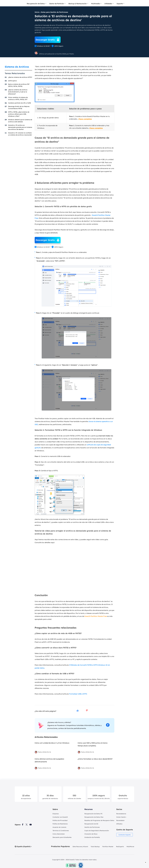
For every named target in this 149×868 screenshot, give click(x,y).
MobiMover (130, 847)
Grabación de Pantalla (92, 837)
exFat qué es (12, 81)
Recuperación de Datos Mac (94, 817)
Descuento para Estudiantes (62, 837)
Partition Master (108, 847)
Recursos (89, 809)
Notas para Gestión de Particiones (54, 12)
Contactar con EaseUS (60, 817)
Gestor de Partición (57, 4)
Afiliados (119, 824)
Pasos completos (85, 119)
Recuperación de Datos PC (93, 814)
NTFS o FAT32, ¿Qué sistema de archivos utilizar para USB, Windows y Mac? (19, 114)
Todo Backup (95, 847)
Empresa (56, 814)
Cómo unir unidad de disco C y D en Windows (52, 743)
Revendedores (121, 814)
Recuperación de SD (91, 824)
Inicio (37, 12)
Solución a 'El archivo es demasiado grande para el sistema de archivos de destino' (20, 127)
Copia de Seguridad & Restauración (97, 831)
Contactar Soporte (125, 835)
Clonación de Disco (91, 834)
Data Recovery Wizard (80, 847)
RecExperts (120, 847)
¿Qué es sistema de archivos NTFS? (20, 77)
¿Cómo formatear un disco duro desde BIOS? (95, 759)
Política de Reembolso (60, 824)
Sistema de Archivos (17, 67)
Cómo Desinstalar (59, 834)
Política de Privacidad (60, 820)
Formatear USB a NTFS (78, 694)
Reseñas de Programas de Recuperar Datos (99, 820)
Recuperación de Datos (36, 4)
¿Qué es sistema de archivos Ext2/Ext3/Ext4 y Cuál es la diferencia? (18, 92)
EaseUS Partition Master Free (96, 616)
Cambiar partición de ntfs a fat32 (20, 103)
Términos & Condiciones (61, 831)
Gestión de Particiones (92, 827)
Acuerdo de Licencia (59, 827)
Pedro (72, 54)
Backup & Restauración (78, 4)
